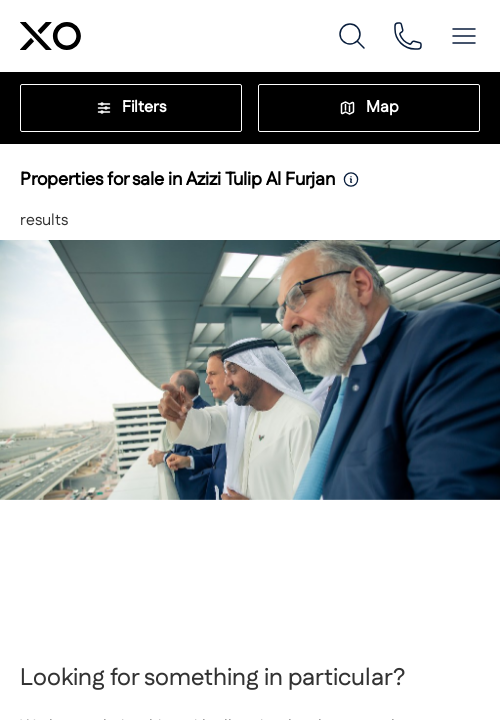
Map (369, 107)
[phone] (408, 35)
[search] (352, 35)
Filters (131, 107)
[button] (464, 36)
